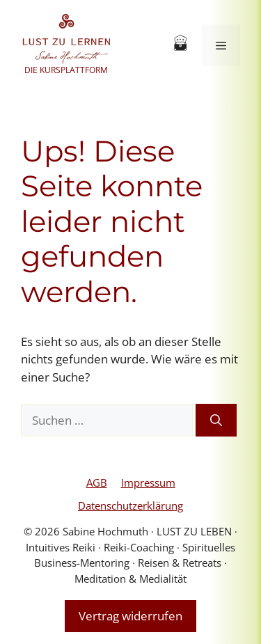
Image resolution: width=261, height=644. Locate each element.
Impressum (148, 482)
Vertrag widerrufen (130, 616)
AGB (97, 482)
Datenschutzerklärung (130, 505)
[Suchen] (216, 421)
